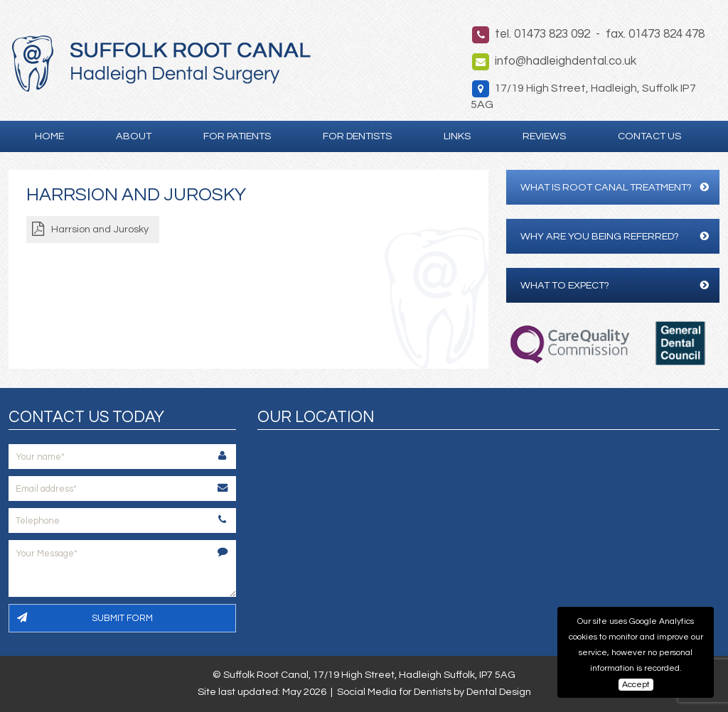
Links (457, 136)
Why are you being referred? (615, 236)
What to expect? (615, 285)
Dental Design (499, 692)
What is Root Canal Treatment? (615, 187)
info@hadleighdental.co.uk (566, 61)
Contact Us (649, 136)
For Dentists (357, 136)
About (134, 136)
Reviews (544, 136)
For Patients (237, 136)
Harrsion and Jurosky (100, 229)
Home (49, 136)
